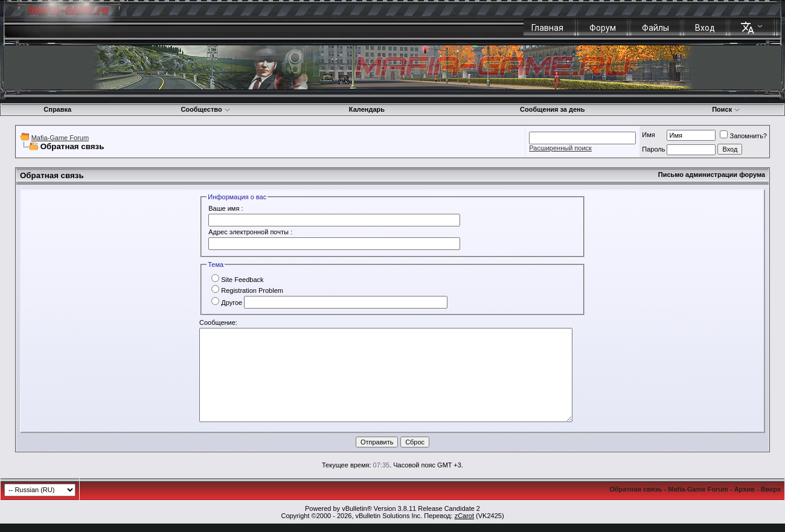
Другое (227, 303)
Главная (547, 28)
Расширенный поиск (560, 148)
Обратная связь (636, 489)
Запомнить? (743, 136)
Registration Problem (247, 290)
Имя (648, 135)
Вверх (771, 489)
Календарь (367, 109)
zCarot (464, 516)
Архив (745, 489)
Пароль (653, 149)
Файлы (655, 28)
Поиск (726, 109)
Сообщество (205, 109)
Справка (57, 109)
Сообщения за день (552, 109)
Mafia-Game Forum (60, 138)
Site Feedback (237, 280)
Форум (603, 28)
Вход (705, 28)
